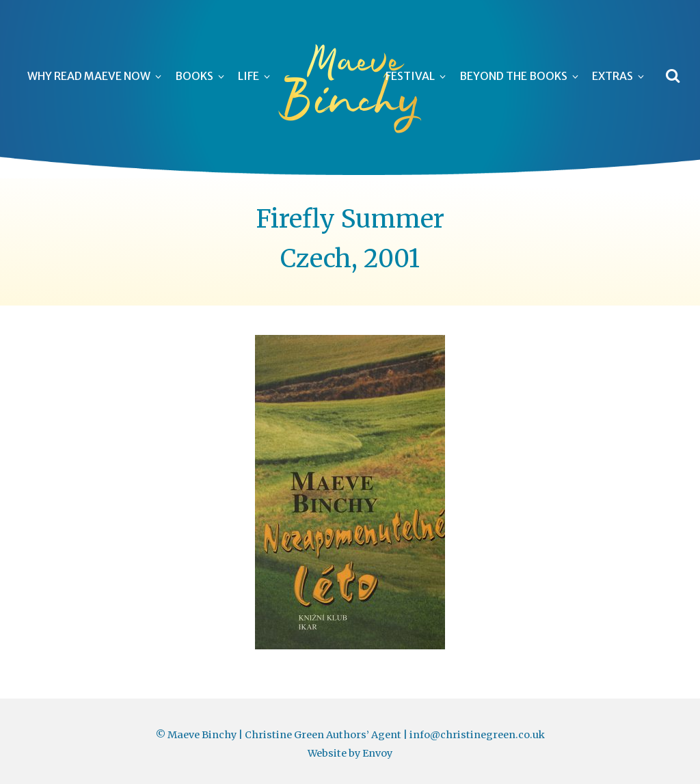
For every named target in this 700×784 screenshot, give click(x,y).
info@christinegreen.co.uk (477, 735)
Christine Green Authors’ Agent (323, 735)
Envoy (377, 753)
